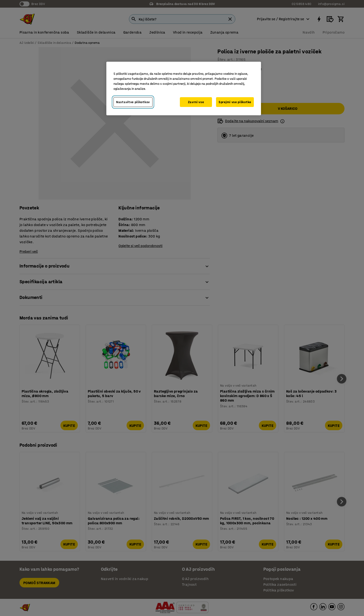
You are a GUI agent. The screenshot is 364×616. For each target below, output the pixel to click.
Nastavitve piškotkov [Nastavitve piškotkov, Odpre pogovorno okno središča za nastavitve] (133, 102)
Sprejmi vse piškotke (235, 102)
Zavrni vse (196, 102)
